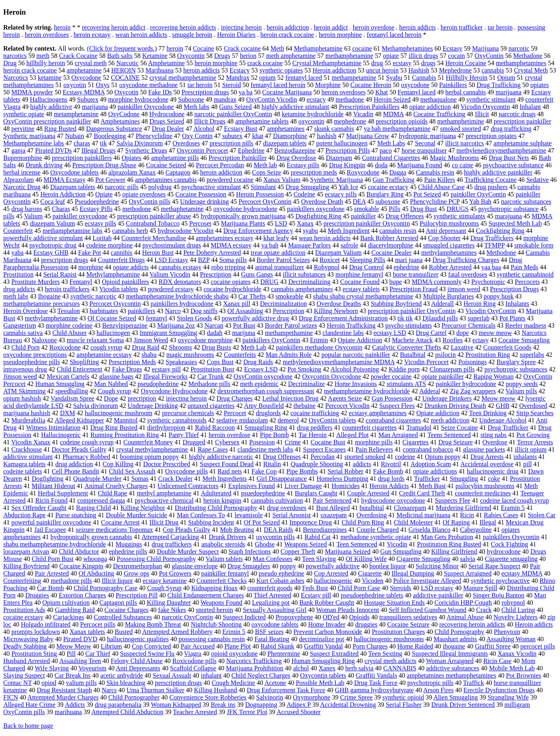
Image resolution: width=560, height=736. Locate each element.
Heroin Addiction (63, 194)
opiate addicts (131, 267)
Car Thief (98, 654)
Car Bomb (51, 588)
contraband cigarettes (393, 420)
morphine (91, 267)
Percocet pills (98, 624)
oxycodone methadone (148, 85)
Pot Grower (110, 180)
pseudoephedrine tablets (372, 595)
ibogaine (454, 646)
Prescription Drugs (514, 289)
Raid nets (230, 471)
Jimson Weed (151, 340)
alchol (301, 668)
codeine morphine (109, 245)
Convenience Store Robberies (208, 697)
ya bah (270, 245)
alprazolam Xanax (132, 172)
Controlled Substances (123, 617)
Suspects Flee (453, 500)
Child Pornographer (134, 697)
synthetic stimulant (491, 99)
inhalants (525, 457)
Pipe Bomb (274, 435)
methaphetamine (182, 209)
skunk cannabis (334, 129)
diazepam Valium (52, 223)
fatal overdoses (468, 274)
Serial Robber (345, 471)
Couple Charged (378, 530)
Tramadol (419, 428)
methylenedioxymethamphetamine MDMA (339, 362)
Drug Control (367, 267)
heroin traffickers (67, 289)
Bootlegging (110, 136)
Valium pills (522, 391)
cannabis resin (398, 231)
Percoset (200, 223)
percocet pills (538, 646)
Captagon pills (118, 603)
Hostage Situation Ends (394, 603)
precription (142, 398)
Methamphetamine (318, 48)
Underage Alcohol (503, 420)
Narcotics (16, 78)
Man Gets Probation (447, 537)
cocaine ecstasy (23, 617)
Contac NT (17, 683)
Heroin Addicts (389, 486)
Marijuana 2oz (176, 325)
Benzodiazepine (295, 150)
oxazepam (334, 515)
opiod (49, 683)
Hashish (419, 70)
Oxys (103, 85)
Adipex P (298, 705)
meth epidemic (259, 384)
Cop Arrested (331, 573)
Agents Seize (345, 398)
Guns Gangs (257, 274)
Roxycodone (363, 172)
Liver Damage (303, 486)
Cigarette (370, 573)
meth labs (16, 296)
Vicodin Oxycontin (485, 107)
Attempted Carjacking (170, 537)
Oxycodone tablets (75, 172)
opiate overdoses (144, 194)
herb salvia (359, 668)
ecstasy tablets (361, 289)
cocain (457, 56)
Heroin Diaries (236, 35)
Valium (33, 216)
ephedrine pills (128, 551)
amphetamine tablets (262, 121)
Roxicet (330, 260)
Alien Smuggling (455, 697)
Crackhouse (27, 449)
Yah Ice (348, 187)
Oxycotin (126, 92)
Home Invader (327, 624)
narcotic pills (122, 187)
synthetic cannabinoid (525, 274)
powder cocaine (391, 377)
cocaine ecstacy (388, 187)
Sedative (538, 180)
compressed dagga (101, 500)
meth (43, 56)
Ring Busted (60, 129)
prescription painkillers (82, 158)
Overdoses (186, 143)
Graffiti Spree (493, 646)
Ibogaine (49, 296)
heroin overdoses (47, 35)
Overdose (495, 442)
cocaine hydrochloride (232, 289)
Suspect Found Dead (227, 464)
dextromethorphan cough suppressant (266, 391)
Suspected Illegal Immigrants (450, 654)
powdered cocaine (230, 180)
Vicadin (363, 114)
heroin (62, 27)
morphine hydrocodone (138, 99)
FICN (11, 697)
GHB (502, 406)
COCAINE (125, 78)
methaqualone (438, 99)
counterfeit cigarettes (369, 428)
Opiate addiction (438, 413)
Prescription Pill (137, 595)
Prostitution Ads (24, 610)
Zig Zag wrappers (473, 391)
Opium (506, 78)
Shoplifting (84, 362)
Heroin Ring (480, 304)
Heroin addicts (534, 624)
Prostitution (18, 274)
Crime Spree (356, 697)
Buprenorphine (23, 158)
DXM (67, 413)
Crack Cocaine (78, 56)
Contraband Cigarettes (391, 158)
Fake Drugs (127, 369)
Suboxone (191, 99)
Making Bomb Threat (153, 624)
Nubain (74, 136)
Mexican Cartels (68, 377)
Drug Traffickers (492, 238)
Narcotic (127, 63)
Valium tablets (224, 559)
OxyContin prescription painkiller (47, 121)
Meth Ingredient (349, 231)
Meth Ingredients (224, 479)
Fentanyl (81, 282)
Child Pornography (460, 632)
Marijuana (485, 48)
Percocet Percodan (220, 165)
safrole (349, 245)
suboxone (388, 202)
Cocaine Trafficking (439, 114)
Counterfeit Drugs (121, 260)
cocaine (362, 48)
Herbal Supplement (63, 493)
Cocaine (203, 48)
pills (9, 216)
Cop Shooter (444, 238)
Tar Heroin (313, 435)
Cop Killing (118, 464)
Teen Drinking (488, 413)
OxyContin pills (150, 202)
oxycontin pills (276, 537)
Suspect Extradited (334, 654)
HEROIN (124, 70)
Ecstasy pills (303, 165)
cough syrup (106, 347)
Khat (382, 92)
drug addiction (74, 464)
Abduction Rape (24, 515)
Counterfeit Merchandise (154, 238)
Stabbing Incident (211, 522)
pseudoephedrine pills (32, 362)
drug (377, 63)
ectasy (481, 340)
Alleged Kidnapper (79, 420)
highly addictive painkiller (498, 172)
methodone (137, 209)
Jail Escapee (50, 530)
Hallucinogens (49, 99)
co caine (463, 165)
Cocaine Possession (201, 194)
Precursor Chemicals (469, 325)
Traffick (474, 683)
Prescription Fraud (414, 289)
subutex (232, 136)
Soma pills (233, 260)
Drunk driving (44, 165)
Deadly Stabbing (25, 646)
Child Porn (26, 347)
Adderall (442, 304)
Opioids (359, 617)
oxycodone (415, 85)
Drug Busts (216, 347)
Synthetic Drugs (146, 150)
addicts (362, 464)
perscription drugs (178, 683)
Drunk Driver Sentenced (463, 705)
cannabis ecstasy (180, 267)
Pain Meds (524, 267)
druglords (268, 413)
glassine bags (116, 377)
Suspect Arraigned (468, 573)
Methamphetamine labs (34, 143)
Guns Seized (235, 107)
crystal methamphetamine (183, 78)
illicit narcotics (464, 143)
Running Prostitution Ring (125, 435)
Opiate (104, 194)
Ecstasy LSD (261, 369)
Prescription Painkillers (369, 107)
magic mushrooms (190, 355)
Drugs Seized (167, 121)
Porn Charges (370, 646)
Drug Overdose (296, 158)
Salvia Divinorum (139, 143)
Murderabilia (28, 420)
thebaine (304, 406)
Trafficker (427, 479)
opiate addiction (430, 107)
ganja (18, 150)
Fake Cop (264, 471)
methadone (350, 99)
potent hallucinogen (342, 143)
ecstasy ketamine (165, 581)
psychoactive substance (513, 165)
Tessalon (68, 311)
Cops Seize (267, 172)
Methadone (528, 56)
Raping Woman (493, 377)
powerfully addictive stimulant (43, 238)
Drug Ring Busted (114, 428)
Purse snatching (76, 515)
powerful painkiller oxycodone (51, 522)
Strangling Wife (508, 697)
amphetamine (84, 70)
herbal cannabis (466, 92)
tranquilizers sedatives (408, 617)
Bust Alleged (333, 508)
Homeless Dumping (342, 479)
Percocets (527, 282)
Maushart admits (455, 639)
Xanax (305, 223)
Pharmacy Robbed (86, 457)
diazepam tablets (285, 143)
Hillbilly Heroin (467, 78)
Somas (140, 479)
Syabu (394, 78)
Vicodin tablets (119, 289)
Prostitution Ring (488, 355)
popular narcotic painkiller (356, 355)
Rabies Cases (501, 515)
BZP (204, 260)
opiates (540, 85)
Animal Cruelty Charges (116, 486)
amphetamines (286, 129)
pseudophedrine (158, 384)
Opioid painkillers (126, 282)
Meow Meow (74, 646)
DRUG (269, 282)
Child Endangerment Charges (206, 595)
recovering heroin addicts (183, 27)
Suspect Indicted (244, 617)
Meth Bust (432, 486)
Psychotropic (488, 282)
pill (527, 464)
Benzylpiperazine (125, 325)
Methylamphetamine (113, 274)
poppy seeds (522, 384)
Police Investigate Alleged (427, 581)
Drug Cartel (431, 333)
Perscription (288, 311)
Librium (111, 646)
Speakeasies (181, 362)
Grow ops (136, 573)
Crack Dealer (176, 479)
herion (248, 56)
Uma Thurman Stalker (155, 690)
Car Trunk (211, 377)
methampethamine (289, 333)
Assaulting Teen (80, 661)
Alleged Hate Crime (29, 705)
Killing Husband (216, 690)
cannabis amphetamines (302, 289)
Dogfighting (47, 479)
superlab (479, 318)
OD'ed (331, 617)
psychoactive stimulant (211, 187)
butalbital (372, 508)
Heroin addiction (334, 70)
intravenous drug (25, 369)
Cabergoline (476, 530)
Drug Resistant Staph (64, 690)
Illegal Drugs (98, 150)
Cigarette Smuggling (423, 559)
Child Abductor (79, 551)
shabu (149, 355)
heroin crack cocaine (287, 35)
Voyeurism (93, 668)
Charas (61, 209)
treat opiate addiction (278, 253)
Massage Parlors (309, 245)
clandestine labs (343, 333)
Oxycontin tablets (323, 675)
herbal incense (22, 172)
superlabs (532, 355)
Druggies (37, 595)
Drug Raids (258, 362)
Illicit (482, 114)
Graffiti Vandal (323, 646)
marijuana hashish (27, 413)
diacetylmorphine (391, 245)
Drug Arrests (487, 457)
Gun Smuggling (401, 551)
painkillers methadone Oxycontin (319, 347)
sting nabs (494, 435)
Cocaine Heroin (371, 85)
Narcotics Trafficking (254, 661)
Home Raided (415, 646)
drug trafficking (511, 129)
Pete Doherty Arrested (212, 253)
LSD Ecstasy (171, 260)
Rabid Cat (317, 537)
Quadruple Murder (97, 479)
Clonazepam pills (452, 369)
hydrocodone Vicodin (186, 231)
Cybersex (227, 442)
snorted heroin (214, 610)
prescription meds (314, 172)
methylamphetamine (51, 318)
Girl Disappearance (282, 479)
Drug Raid (146, 347)
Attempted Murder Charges (63, 697)
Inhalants (517, 304)
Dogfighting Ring (318, 216)
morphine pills (374, 442)
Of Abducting (96, 573)
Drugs (222, 56)
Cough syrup (114, 391)
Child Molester (413, 522)
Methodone (501, 253)
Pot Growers (175, 573)
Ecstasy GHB (51, 253)
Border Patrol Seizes (283, 260)
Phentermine (284, 654)
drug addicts (19, 289)
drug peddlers (315, 428)
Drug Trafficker (508, 428)
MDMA (393, 114)
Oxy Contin (197, 136)
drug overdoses (287, 508)
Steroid (231, 85)
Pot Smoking (304, 369)
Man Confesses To (201, 515)
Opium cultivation (66, 603)
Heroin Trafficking (351, 325)
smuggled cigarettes (449, 245)
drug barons (27, 209)
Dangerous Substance (114, 129)
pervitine (23, 129)
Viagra (193, 654)
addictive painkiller (438, 595)
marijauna (95, 107)
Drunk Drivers (228, 537)
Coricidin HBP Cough (463, 603)
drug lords (391, 479)
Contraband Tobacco (153, 223)
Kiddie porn (404, 369)
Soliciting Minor (437, 566)
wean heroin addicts (141, 35)
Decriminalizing (309, 282)
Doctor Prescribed (167, 464)
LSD (281, 223)
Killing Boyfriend (26, 566)
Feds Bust (315, 588)
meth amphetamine (291, 56)
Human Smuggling (60, 384)
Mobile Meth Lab (512, 668)
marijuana (509, 92)
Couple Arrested (368, 493)
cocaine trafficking (315, 413)
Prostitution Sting (34, 654)
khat (258, 136)
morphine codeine (69, 325)
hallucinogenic (333, 581)
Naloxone (44, 340)
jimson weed (464, 289)
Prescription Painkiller (238, 158)
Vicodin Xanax (31, 442)
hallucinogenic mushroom (119, 413)
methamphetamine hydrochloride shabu (177, 296)
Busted (124, 632)
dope (463, 333)
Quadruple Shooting (317, 464)
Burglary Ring (385, 194)
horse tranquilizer (416, 274)
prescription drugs (64, 260)
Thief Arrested (273, 595)
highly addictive (51, 107)
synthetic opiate (24, 114)
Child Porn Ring (363, 522)
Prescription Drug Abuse (104, 165)
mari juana (409, 260)
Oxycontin (191, 56)
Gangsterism (20, 325)
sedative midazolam (242, 420)
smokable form (534, 245)
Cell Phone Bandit (76, 471)
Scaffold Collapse (193, 668)
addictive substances (453, 668)
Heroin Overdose (26, 311)
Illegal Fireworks (165, 377)
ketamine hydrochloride (312, 114)
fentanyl (156, 318)
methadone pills (71, 581)
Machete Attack (412, 340)
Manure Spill (480, 588)
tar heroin (500, 27)
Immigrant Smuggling (169, 333)
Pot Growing (533, 435)
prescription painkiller (523, 121)
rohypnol (513, 603)
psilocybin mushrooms (485, 486)
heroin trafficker (462, 27)
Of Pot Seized (262, 522)
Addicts (75, 705)
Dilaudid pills (440, 318)
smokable (367, 209)
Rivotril (391, 464)
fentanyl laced (304, 78)
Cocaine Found (360, 282)
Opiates (131, 158)
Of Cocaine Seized (112, 318)
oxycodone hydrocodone (246, 209)
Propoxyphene (294, 617)
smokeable (289, 296)
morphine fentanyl (359, 274)
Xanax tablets (88, 632)
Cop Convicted (151, 646)
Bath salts (120, 56)
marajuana (508, 216)
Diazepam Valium (339, 253)
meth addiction (450, 420)
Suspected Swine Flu (147, 654)
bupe (396, 282)
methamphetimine (461, 121)
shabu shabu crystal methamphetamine (363, 296)
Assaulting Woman (511, 639)
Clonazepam (410, 508)
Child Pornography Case (106, 588)
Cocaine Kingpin (81, 566)
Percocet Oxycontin (115, 304)
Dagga (398, 172)
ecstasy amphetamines (378, 413)
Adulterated (216, 493)
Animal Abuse (465, 617)
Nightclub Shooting (216, 624)
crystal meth (91, 63)
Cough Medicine (233, 683)
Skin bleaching (126, 683)
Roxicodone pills (194, 661)
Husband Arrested (27, 661)
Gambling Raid (75, 610)
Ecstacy (240, 70)
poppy (288, 566)
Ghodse (265, 544)
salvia (467, 559)
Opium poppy (442, 457)
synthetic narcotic (93, 296)
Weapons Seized (306, 544)
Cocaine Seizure (408, 624)
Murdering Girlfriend (464, 508)
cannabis (493, 70)
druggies (366, 624)
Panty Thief (184, 435)
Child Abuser (69, 333)
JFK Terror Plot (247, 712)
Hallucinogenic (61, 435)
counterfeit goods (270, 588)
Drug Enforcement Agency (258, 231)
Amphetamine (166, 63)
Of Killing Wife (366, 559)
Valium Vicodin (170, 274)
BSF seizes (269, 632)
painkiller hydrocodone (466, 384)
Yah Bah (480, 202)
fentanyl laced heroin (394, 35)
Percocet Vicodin (347, 406)
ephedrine (406, 267)
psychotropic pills (430, 683)
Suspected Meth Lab (515, 223)
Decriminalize (307, 384)
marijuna (244, 333)
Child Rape (112, 493)
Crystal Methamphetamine (327, 63)
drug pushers (491, 187)
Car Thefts (252, 296)
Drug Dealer (168, 129)
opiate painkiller (442, 377)
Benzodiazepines (325, 530)
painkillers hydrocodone (182, 304)
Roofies (453, 340)
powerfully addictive (333, 566)
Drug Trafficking (499, 85)
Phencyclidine (154, 136)
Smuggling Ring (266, 428)
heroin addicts (417, 27)
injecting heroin (241, 27)
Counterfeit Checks (222, 581)
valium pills (81, 683)
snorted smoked (365, 457)
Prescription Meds (132, 362)
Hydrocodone (167, 114)
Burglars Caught (316, 493)
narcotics (15, 56)
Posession (262, 442)
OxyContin (489, 56)
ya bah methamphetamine (397, 129)
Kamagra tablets (24, 464)
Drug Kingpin (347, 165)
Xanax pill (237, 304)
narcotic (519, 48)
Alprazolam (19, 180)
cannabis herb (130, 231)
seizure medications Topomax (114, 530)
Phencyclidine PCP (435, 202)
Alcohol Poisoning (355, 369)
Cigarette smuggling (511, 559)
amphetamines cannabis (166, 180)
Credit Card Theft (422, 493)
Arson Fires (438, 690)
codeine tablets (23, 471)
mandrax (225, 99)
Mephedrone (455, 70)
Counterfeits (240, 355)
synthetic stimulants (460, 216)
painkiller (363, 216)
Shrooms (181, 347)
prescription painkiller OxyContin (412, 311)
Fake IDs (160, 92)
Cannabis (424, 78)
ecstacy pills (341, 194)
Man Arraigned (398, 435)
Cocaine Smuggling (524, 340)
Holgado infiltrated (46, 624)
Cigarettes (416, 442)
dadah (215, 333)
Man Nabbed (111, 384)
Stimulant (263, 187)
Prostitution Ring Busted (449, 544)
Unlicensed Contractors (188, 486)
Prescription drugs (205, 92)
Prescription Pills (348, 150)
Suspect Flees (397, 406)
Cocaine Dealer (391, 253)
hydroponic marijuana (427, 136)
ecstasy (402, 63)
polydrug (160, 187)
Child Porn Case (359, 588)
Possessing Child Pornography (156, 559)
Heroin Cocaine (466, 63)
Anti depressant (446, 231)
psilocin (446, 355)
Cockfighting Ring (500, 231)
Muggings (129, 544)
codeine (405, 457)
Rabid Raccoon (215, 428)
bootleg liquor (387, 566)
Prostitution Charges (399, 632)
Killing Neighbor (143, 508)
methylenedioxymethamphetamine (501, 150)
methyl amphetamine (164, 493)
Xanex (327, 668)
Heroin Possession (260, 194)
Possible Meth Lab (320, 683)
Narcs (109, 690)
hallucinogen (113, 333)
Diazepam (339, 158)
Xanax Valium (282, 180)
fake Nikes (172, 610)
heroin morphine (340, 35)
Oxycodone (86, 78)
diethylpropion (166, 428)
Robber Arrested (450, 267)
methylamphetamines (449, 253)
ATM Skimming (24, 391)
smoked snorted (461, 129)
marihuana (68, 712)
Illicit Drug (164, 522)
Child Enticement (79, 369)
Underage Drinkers (447, 398)
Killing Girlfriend (454, 551)
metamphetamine (76, 114)
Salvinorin (270, 697)
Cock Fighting (509, 544)
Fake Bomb (388, 471)
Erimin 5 (234, 632)
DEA (359, 202)
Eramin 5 (513, 508)
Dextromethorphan (138, 566)
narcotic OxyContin (187, 617)
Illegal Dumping (413, 573)
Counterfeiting (22, 581)
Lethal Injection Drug (290, 398)
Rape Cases (213, 449)
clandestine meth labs (265, 449)
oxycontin (311, 121)
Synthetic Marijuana (336, 180)
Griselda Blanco (430, 530)
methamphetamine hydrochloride (367, 391)
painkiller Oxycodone (146, 107)
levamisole (249, 515)
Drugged (194, 442)
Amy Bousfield (264, 406)
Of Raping (456, 522)
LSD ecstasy (437, 588)
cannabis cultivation (277, 500)
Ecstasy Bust (241, 129)
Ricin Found (51, 500)
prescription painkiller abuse (154, 216)
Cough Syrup (164, 588)
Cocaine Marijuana (287, 92)
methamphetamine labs (73, 231)
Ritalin (272, 464)
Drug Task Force (376, 683)
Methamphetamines (407, 48)
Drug (10, 63)
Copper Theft (298, 551)
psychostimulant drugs (172, 245)
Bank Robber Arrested (389, 238)
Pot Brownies (524, 675)
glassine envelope (195, 566)
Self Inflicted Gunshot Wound (427, 610)
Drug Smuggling (307, 187)
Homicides (345, 486)
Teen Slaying (319, 559)
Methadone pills (209, 384)
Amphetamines (120, 121)
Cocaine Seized (166, 165)
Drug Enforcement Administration (343, 318)
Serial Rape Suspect (494, 566)
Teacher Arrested (195, 712)
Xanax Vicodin (517, 654)
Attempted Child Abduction (127, 712)
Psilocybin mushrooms (449, 223)
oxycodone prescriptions (35, 355)
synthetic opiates (281, 70)
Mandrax (238, 78)
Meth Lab (253, 347)
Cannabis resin (435, 172)
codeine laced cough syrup (515, 500)
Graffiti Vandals (376, 675)
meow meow (495, 333)
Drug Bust (423, 209)
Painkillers (453, 85)
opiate (391, 56)
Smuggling (464, 479)
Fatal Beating (272, 639)
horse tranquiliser (424, 150)
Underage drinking (204, 202)
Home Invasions (356, 384)
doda (381, 165)
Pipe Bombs (302, 471)
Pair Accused (198, 646)
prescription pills (231, 143)
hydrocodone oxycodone (393, 500)
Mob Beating (237, 530)
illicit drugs (423, 56)
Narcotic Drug (22, 187)
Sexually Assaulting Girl (275, 610)
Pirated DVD (80, 639)
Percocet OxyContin (265, 202)
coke (494, 479)
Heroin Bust (158, 253)
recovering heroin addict (113, 27)
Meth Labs (391, 143)
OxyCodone (124, 114)
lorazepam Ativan (26, 551)
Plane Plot (238, 646)
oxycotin (75, 85)
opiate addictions (435, 471)
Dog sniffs (204, 311)
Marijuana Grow (368, 136)
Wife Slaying (52, 668)
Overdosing (372, 515)
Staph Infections (250, 551)
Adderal (430, 391)
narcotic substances (526, 202)
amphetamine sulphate (523, 143)
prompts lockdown (36, 632)
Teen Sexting (385, 654)
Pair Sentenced (332, 500)
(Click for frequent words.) (122, 48)
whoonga (95, 559)
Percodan (323, 457)
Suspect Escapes (324, 449)
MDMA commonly (437, 282)
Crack (484, 610)
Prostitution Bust (212, 369)
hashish (327, 136)
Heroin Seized (392, 99)
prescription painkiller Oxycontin (367, 223)
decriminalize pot (322, 639)
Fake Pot (90, 253)
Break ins (223, 705)
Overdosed (533, 406)
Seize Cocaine (459, 428)
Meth (277, 48)
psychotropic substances (516, 369)
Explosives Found (251, 486)
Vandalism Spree (73, 398)
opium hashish (22, 398)
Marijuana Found (420, 165)
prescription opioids (402, 121)
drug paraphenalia (118, 705)
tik (104, 143)
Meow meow (498, 398)
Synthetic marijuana (29, 136)
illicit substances (304, 274)
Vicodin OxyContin (491, 311)
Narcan (214, 325)
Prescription (216, 274)
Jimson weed (20, 377)
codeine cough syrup (87, 442)
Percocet (235, 413)
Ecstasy (452, 48)
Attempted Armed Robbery (177, 632)
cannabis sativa (23, 333)
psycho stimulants (409, 325)
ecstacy (316, 99)
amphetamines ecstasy (225, 238)
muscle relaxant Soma (95, 340)
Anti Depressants (138, 668)
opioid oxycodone (234, 654)
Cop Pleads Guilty (187, 530)
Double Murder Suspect (188, 551)
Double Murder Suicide (136, 515)
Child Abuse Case (441, 187)
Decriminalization (284, 304)
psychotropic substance (508, 209)
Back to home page (28, 726)
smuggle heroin (192, 35)
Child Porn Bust (52, 559)
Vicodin (397, 544)
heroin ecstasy (92, 35)
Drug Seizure (456, 442)
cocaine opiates (231, 282)
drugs (428, 63)
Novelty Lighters (516, 617)
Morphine (328, 85)
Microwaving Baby (28, 639)
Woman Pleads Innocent (347, 610)
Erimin (319, 340)
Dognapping (261, 705)
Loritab (102, 238)
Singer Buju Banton (499, 595)
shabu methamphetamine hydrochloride (55, 544)
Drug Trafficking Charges (466, 260)
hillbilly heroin (46, 63)
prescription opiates (491, 136)
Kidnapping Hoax (214, 588)
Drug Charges (234, 398)
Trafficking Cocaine (491, 180)
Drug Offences (405, 216)
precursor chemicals (188, 413)
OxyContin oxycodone (263, 377)
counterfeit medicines (483, 493)
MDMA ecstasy (231, 245)
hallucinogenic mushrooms (389, 639)
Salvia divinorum (95, 406)
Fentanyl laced (417, 92)
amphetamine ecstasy (104, 355)
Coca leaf (53, 202)
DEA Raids (278, 530)
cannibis (121, 253)
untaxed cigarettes (211, 406)
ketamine (50, 78)
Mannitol (126, 420)
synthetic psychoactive (500, 581)
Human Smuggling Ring (323, 661)
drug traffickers (172, 544)
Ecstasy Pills (96, 209)
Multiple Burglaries (448, 296)
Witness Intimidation (53, 428)
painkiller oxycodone (80, 216)
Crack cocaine (242, 48)
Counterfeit (18, 231)
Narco (173, 311)
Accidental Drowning (348, 705)
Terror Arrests (535, 442)
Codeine (304, 194)
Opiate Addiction (360, 340)
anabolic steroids (223, 544)
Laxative (462, 347)
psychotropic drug (53, 245)
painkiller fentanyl (225, 573)
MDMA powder (32, 92)
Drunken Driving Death (455, 406)
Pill (71, 654)
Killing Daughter (169, 603)
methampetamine (354, 78)
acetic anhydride (122, 675)
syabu (310, 231)
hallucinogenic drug (493, 471)
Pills (394, 209)
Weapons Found (221, 603)
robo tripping (228, 267)
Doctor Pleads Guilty (79, 449)
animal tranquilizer (279, 267)
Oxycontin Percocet (202, 150)
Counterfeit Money (148, 442)
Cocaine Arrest (120, 522)
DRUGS (457, 209)
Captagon (178, 172)
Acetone (275, 683)
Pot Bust (244, 325)
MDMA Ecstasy (65, 180)
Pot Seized (427, 194)
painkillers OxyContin (271, 340)
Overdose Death (322, 202)
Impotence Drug (311, 522)
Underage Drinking (153, 406)
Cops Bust (220, 362)
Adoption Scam (431, 464)
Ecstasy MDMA (84, 92)
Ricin (467, 515)
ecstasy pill (167, 369)
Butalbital (413, 355)
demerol (288, 420)
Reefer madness (526, 325)
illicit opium (531, 449)
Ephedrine (251, 150)
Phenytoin (507, 632)
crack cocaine (265, 63)
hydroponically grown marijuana (243, 216)
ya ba (246, 92)
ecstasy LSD (390, 333)
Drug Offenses (282, 457)
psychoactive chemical (164, 500)
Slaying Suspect (24, 675)
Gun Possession (392, 398)
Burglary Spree (516, 362)
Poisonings (472, 362)
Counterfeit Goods (507, 347)
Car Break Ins (73, 675)
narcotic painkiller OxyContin (233, 114)
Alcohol (204, 129)
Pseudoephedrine (97, 202)
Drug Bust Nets (509, 158)
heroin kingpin (222, 500)
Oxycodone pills (187, 471)
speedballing (72, 391)
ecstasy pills (100, 223)
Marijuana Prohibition (254, 668)
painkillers (141, 311)
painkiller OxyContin (478, 194)
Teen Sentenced (357, 544)
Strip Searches (535, 413)
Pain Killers (440, 180)
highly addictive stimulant (295, 107)
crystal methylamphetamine (152, 449)
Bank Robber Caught (327, 603)
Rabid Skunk (277, 646)
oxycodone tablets (275, 624)
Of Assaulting (245, 311)
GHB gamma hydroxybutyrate (375, 690)
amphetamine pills (175, 158)
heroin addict (331, 27)
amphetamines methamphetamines (452, 675)
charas (82, 143)
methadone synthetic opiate (376, 537)
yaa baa (491, 267)
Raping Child (94, 508)
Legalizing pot (271, 603)
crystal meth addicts (391, 661)
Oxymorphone (312, 697)
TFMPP (494, 245)
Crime (293, 442)
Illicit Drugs (210, 121)
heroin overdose (373, 27)
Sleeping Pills (367, 260)
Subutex (88, 99)
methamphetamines (521, 63)
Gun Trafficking (394, 180)
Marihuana (159, 70)
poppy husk (498, 296)
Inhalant (530, 107)
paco (386, 150)
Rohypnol (327, 267)
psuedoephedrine (263, 493)
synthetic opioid (403, 697)
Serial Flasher (404, 705)
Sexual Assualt (172, 675)
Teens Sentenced (449, 435)
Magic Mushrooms (454, 158)
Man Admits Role (289, 355)
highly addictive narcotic (221, 457)
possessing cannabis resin (212, 639)
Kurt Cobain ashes (280, 581)
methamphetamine (349, 56)
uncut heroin (382, 70)
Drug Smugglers (249, 566)
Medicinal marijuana (423, 515)
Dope (111, 398)
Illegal (488, 522)
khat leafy (276, 238)
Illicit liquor (117, 581)
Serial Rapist (60, 274)
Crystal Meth (531, 70)
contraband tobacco (428, 449)
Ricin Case (498, 661)
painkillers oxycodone (316, 209)
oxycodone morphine (205, 340)
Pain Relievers (374, 449)
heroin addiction (288, 27)
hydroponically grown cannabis (91, 537)
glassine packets (484, 449)
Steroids (400, 588)
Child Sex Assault (132, 471)
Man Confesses (272, 559)
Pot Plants (512, 318)
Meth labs (197, 107)
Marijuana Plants (243, 223)
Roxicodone (65, 347)
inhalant (211, 675)
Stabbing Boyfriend (396, 304)
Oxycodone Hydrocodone (174, 391)
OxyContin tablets (332, 420)
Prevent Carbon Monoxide (328, 632)
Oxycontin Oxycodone (332, 377)
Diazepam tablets (73, 187)
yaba (17, 253)
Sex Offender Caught (39, 508)
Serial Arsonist (292, 515)
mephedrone (350, 121)
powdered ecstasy (171, 289)
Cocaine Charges (127, 610)
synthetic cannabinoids (177, 420)
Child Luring (518, 610)
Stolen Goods (194, 318)
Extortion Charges (82, 595)
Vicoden (373, 581)
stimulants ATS (406, 384)
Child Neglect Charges (261, 675)
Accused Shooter (298, 712)
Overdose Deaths (339, 304)
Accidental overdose (487, 464)
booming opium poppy (150, 457)
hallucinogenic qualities (138, 639)
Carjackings (68, 617)
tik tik (405, 318)
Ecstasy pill (316, 595)
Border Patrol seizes (291, 325)
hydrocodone (504, 551)
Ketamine (155, 56)
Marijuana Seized (348, 551)
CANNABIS (400, 668)
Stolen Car (542, 515)
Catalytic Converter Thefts (406, 347)
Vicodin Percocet (426, 362)
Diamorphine (290, 136)
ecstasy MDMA (522, 573)
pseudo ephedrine (281, 573)
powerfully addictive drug (255, 318)
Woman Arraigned (450, 661)
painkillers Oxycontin (511, 537)
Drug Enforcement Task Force (286, 690)
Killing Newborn (336, 311)
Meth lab (265, 165)
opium (267, 78)
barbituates (104, 311)
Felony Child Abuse (137, 661)
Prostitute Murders (36, 282)
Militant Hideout (53, 486)
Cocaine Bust (328, 442)
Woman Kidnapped (176, 705)
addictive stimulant (28, 457)
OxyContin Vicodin (271, 99)
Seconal (425, 143)
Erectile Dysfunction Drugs (499, 690)
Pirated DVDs (53, 150)
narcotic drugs (517, 114)
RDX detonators (180, 282)
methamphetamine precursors (42, 304)
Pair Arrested (52, 573)
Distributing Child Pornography (216, 508)
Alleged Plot (352, 435)
